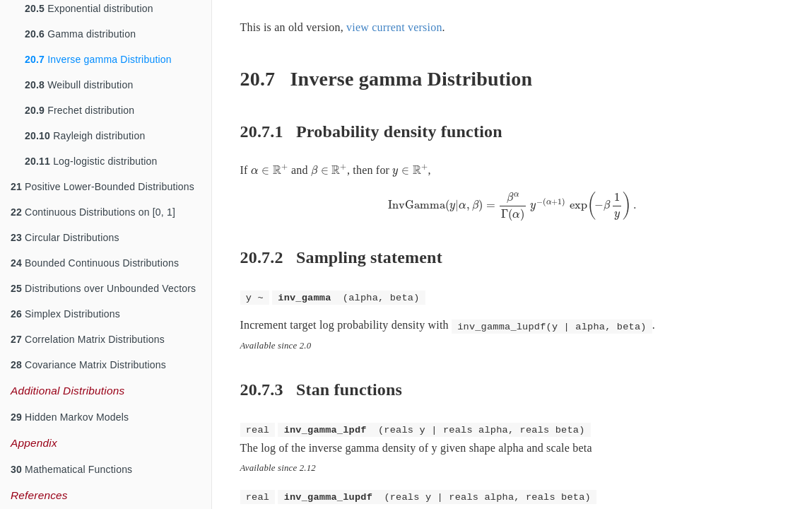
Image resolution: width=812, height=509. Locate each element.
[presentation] (270, 170)
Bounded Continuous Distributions (95, 263)
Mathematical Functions (71, 469)
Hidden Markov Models (70, 417)
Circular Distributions (65, 238)
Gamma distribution (80, 34)
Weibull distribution (79, 85)
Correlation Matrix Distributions (88, 339)
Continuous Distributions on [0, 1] (93, 212)
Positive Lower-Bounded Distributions (102, 187)
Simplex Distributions (65, 314)
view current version (394, 27)
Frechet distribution (80, 110)
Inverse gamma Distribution (98, 59)
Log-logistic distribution (91, 161)
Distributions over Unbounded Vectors (103, 288)
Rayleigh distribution (85, 136)
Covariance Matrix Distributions (88, 365)
